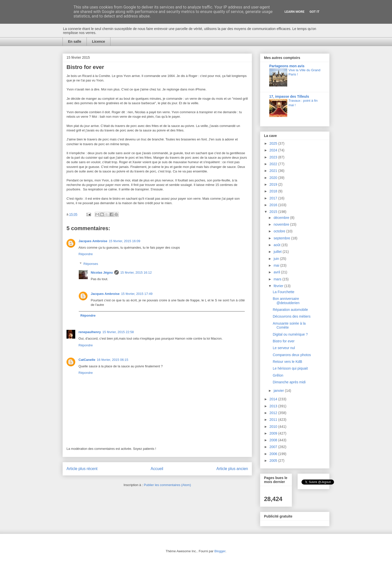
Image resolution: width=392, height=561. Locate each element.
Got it (314, 12)
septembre (282, 238)
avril (277, 272)
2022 (274, 164)
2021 (274, 171)
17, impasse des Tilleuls (289, 96)
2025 (274, 143)
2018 (274, 191)
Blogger (220, 551)
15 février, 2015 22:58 (118, 332)
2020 (274, 178)
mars (278, 279)
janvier (279, 391)
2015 (274, 212)
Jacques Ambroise (93, 241)
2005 (274, 461)
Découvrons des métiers (292, 316)
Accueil (157, 469)
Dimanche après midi (289, 382)
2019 (274, 184)
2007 (274, 447)
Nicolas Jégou (102, 273)
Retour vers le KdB (287, 362)
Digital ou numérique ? (290, 334)
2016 (274, 205)
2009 (274, 433)
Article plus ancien (232, 469)
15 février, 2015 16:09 (124, 241)
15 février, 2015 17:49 (137, 294)
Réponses (91, 264)
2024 (274, 150)
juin (277, 259)
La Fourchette (283, 292)
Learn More (294, 12)
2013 (274, 406)
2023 (274, 157)
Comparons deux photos (292, 355)
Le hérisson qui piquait (290, 368)
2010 (274, 427)
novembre (282, 224)
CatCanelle (87, 360)
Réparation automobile (290, 310)
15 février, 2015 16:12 (136, 273)
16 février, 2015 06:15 (112, 360)
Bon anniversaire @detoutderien (286, 301)
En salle (75, 41)
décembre (282, 218)
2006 (274, 454)
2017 (274, 198)
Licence (98, 41)
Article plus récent (82, 469)
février (279, 286)
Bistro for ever (284, 341)
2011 (274, 420)
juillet (278, 252)
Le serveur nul (284, 348)
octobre (280, 231)
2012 (274, 413)
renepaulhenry (90, 332)
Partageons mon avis (287, 66)
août (277, 245)
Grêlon (278, 375)
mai (277, 265)
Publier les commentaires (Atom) (167, 485)
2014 (274, 399)
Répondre (86, 254)
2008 (274, 440)
